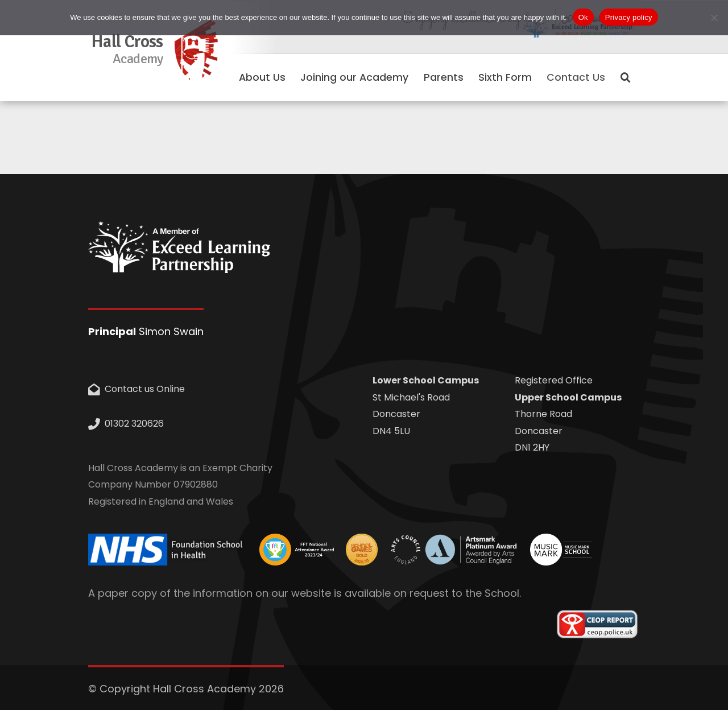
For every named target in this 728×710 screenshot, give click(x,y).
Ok (583, 17)
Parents (444, 77)
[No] (714, 18)
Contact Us (576, 77)
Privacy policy (629, 17)
